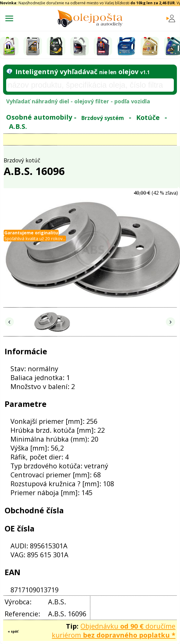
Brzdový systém (102, 117)
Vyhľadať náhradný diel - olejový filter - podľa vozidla (78, 101)
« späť (13, 631)
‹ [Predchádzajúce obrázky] (10, 322)
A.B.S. (18, 126)
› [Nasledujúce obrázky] (170, 322)
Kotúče (148, 117)
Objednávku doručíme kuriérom (114, 630)
